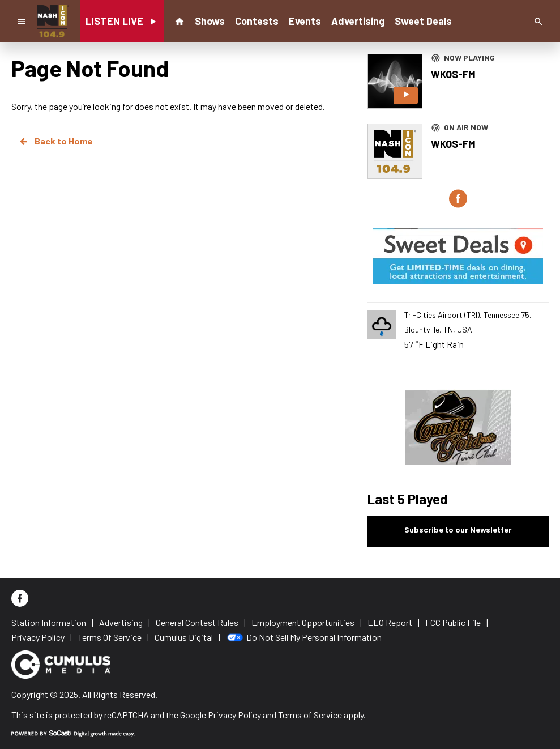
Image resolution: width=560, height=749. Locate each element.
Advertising (358, 21)
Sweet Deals (423, 21)
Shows (210, 21)
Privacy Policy (234, 715)
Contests (257, 21)
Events (305, 21)
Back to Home (55, 141)
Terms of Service (310, 715)
